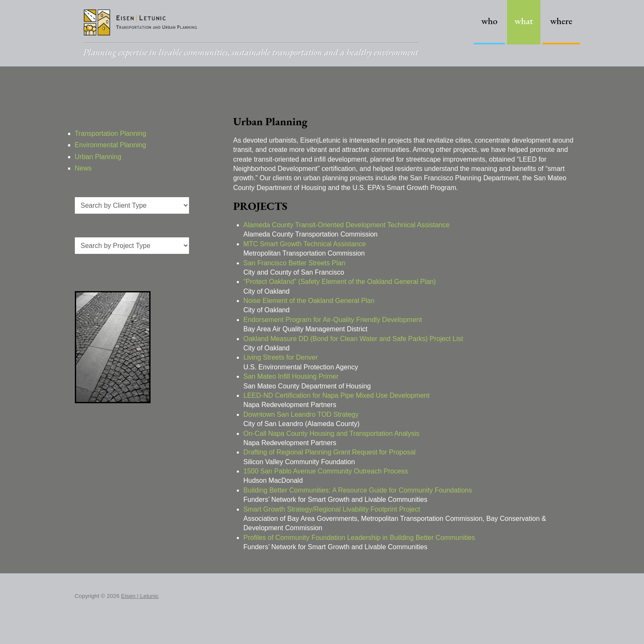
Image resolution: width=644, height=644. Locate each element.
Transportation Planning (111, 133)
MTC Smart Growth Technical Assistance (305, 244)
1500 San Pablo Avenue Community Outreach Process (326, 471)
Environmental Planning (111, 145)
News (83, 168)
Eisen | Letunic (140, 596)
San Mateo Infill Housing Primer (291, 376)
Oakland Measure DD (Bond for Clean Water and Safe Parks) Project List (354, 339)
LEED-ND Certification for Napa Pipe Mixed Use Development (337, 395)
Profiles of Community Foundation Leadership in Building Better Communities (359, 538)
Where (561, 21)
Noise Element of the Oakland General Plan (309, 301)
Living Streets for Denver (281, 357)
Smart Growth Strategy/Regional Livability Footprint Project (332, 509)
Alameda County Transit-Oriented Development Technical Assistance (347, 225)
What (524, 21)
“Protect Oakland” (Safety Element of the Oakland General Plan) (340, 282)
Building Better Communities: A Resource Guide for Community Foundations (358, 490)
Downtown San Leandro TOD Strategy (301, 414)
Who (489, 21)
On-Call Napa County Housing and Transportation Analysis (332, 433)
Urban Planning (98, 157)
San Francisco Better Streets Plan (295, 263)
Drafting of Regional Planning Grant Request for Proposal (330, 452)
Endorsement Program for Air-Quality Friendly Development (333, 320)
